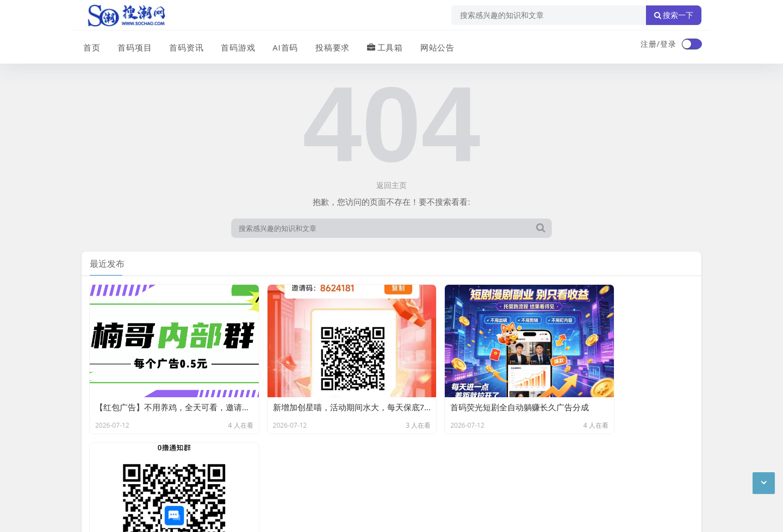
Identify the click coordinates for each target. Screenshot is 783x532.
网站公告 (432, 45)
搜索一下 (674, 15)
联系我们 (138, 459)
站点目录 (221, 459)
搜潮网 (153, 487)
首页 (90, 45)
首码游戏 (235, 45)
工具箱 (380, 45)
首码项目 (133, 45)
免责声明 (179, 459)
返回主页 (391, 185)
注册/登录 (658, 44)
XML (254, 459)
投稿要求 (328, 45)
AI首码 (282, 45)
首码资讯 (184, 45)
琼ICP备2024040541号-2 (126, 515)
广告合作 (97, 459)
